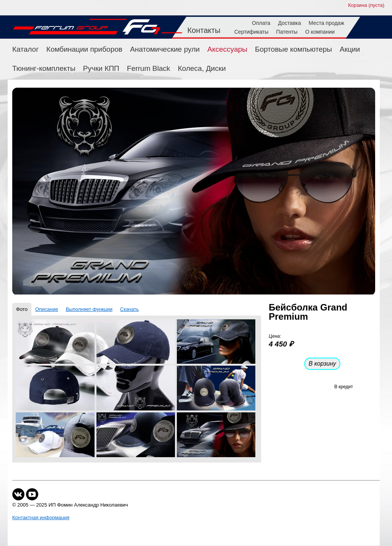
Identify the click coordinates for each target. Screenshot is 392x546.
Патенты (287, 32)
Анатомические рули (165, 49)
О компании (320, 32)
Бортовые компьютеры (293, 49)
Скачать (130, 309)
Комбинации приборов (84, 49)
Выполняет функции (89, 309)
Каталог (25, 49)
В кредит (344, 387)
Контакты (204, 30)
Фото (22, 309)
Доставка (289, 23)
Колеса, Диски (202, 68)
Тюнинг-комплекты (44, 68)
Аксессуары (227, 49)
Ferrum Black (149, 68)
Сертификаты (251, 32)
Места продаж (326, 23)
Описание (47, 309)
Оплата (261, 23)
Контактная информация (41, 517)
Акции (350, 49)
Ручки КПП (101, 68)
